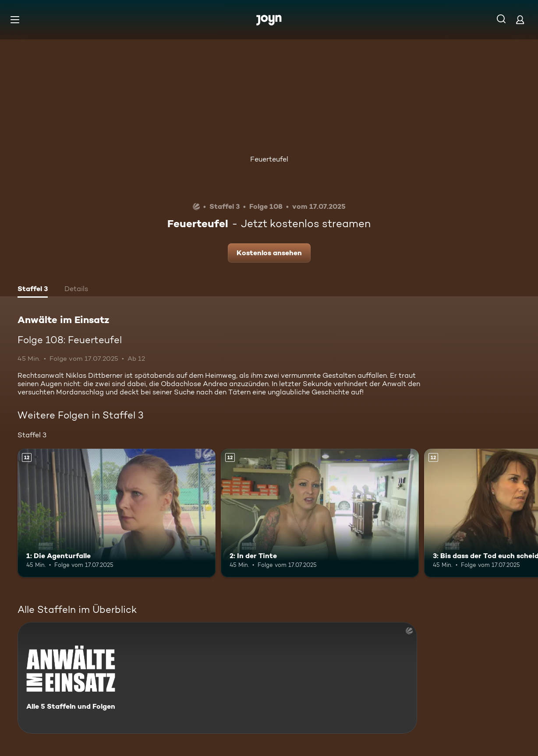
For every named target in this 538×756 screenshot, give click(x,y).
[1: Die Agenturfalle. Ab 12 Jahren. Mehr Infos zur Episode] (117, 513)
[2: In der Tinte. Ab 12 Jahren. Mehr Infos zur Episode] (320, 513)
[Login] (520, 19)
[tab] (33, 290)
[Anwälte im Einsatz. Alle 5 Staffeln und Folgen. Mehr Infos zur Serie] (217, 678)
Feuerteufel (269, 159)
